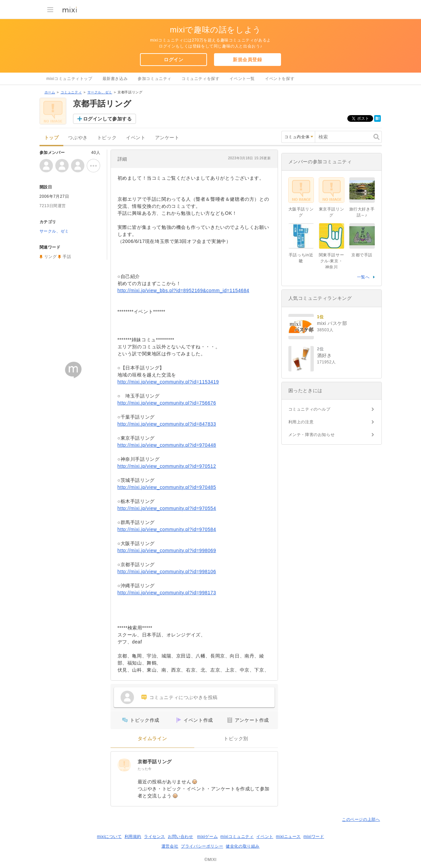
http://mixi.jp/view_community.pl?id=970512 (167, 466)
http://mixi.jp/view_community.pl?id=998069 (167, 550)
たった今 (145, 769)
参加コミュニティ (155, 79)
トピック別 (236, 739)
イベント (136, 138)
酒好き (325, 355)
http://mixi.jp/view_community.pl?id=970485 (167, 487)
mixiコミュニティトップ (69, 79)
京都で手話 (362, 255)
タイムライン (152, 739)
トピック (107, 138)
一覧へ (363, 277)
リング (51, 257)
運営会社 (170, 846)
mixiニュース (288, 837)
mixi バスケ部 (332, 323)
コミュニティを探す (200, 79)
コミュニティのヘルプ (309, 409)
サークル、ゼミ (100, 92)
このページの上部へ (361, 819)
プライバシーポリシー (202, 846)
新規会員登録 (248, 60)
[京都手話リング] (124, 765)
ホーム (50, 92)
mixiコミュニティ (237, 837)
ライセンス (155, 837)
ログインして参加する (108, 119)
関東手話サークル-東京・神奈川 (332, 261)
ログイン (173, 60)
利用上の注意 (301, 422)
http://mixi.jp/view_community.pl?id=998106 (167, 572)
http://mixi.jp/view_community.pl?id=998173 (167, 593)
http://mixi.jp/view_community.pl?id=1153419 (168, 382)
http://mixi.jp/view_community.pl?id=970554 (167, 508)
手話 (67, 257)
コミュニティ (71, 92)
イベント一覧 (242, 79)
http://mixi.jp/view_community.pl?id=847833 (167, 424)
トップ (52, 138)
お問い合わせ (181, 837)
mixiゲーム (208, 837)
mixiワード (314, 837)
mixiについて (109, 837)
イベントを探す (280, 79)
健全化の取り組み (243, 846)
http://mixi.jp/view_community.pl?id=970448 (167, 445)
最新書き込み (115, 79)
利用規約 (133, 837)
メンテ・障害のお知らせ (312, 435)
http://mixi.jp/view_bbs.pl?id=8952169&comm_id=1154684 (184, 290)
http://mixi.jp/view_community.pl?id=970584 (167, 529)
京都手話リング (155, 762)
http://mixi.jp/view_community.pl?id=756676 (167, 403)
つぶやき (78, 138)
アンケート (167, 138)
